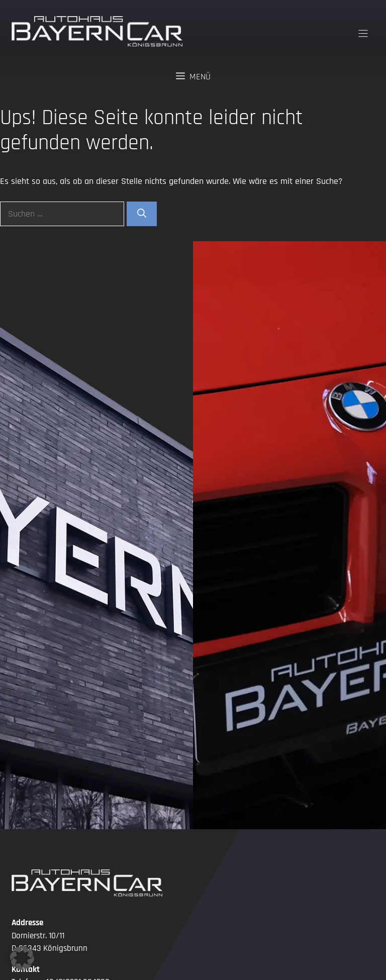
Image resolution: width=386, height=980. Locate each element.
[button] (22, 958)
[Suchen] (142, 214)
